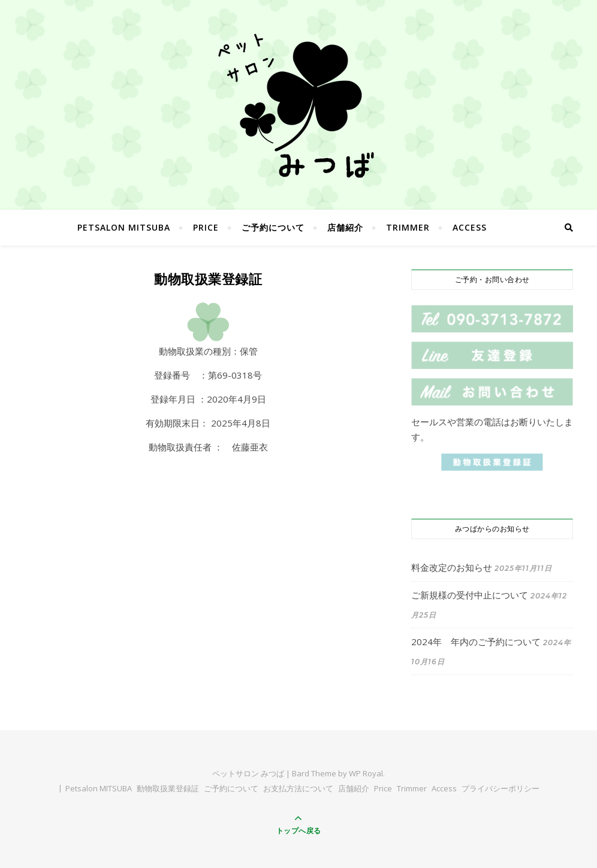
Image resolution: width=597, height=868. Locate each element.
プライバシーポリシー (500, 788)
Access (470, 227)
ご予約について (273, 227)
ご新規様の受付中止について (470, 595)
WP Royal (366, 773)
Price (206, 227)
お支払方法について (298, 788)
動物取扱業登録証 (168, 788)
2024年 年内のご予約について (476, 642)
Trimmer (408, 227)
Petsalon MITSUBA (124, 227)
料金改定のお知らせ (452, 567)
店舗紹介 (345, 227)
